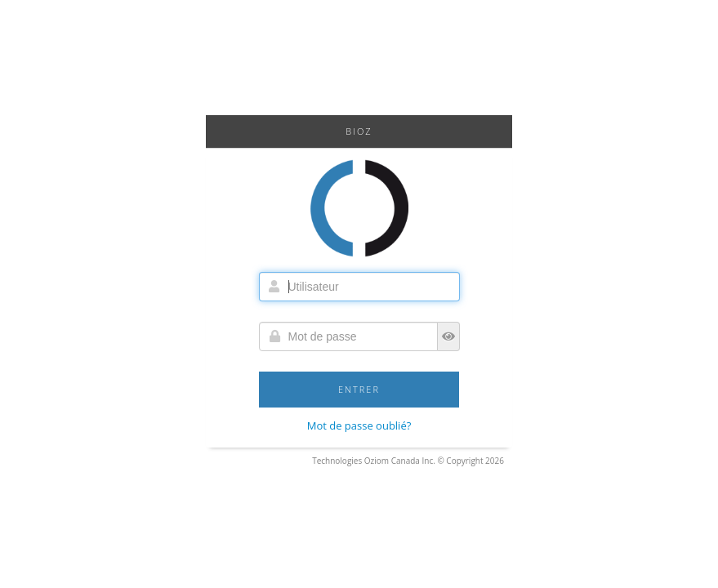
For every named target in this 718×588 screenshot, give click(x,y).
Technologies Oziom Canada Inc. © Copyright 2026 (408, 461)
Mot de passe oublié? (359, 425)
